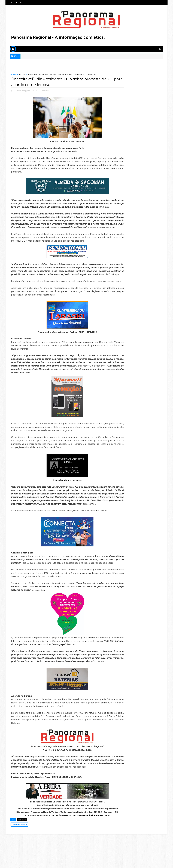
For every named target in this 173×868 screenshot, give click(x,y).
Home (14, 74)
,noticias (45, 90)
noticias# (22, 853)
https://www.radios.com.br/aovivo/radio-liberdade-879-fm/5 (77, 849)
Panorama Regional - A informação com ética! (58, 37)
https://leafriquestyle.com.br (62, 494)
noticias (22, 74)
